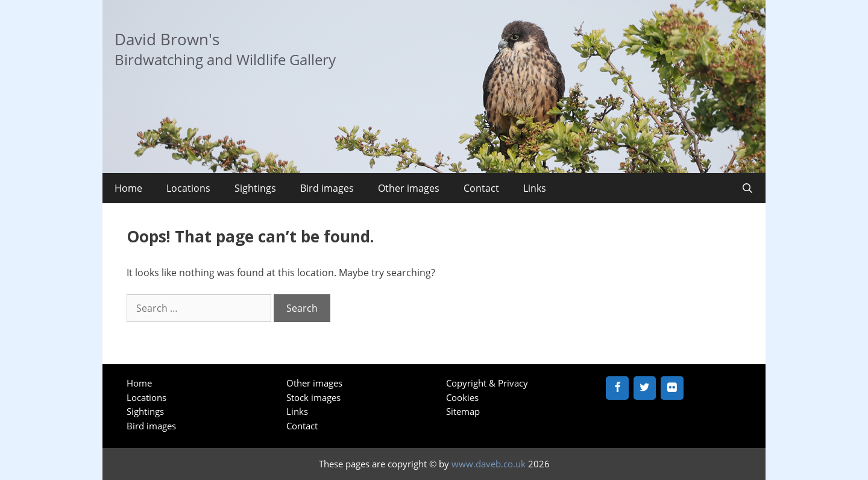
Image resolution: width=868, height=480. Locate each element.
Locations (188, 188)
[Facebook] (617, 388)
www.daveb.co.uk (489, 464)
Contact (481, 188)
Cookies (462, 397)
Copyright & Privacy (487, 383)
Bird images (327, 188)
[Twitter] (645, 388)
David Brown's (167, 39)
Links (535, 188)
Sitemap (463, 411)
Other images (409, 188)
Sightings (255, 188)
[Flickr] (672, 388)
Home (128, 188)
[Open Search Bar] (747, 188)
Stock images (313, 397)
